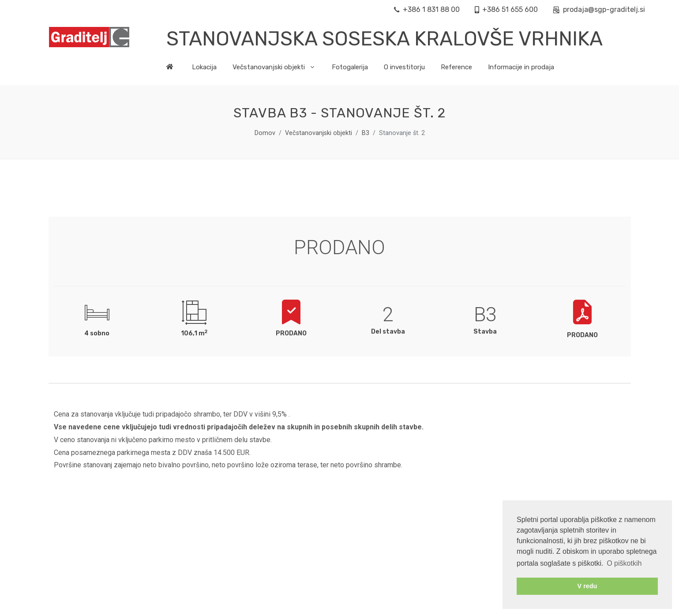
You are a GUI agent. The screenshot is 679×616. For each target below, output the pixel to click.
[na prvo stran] (175, 69)
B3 (366, 133)
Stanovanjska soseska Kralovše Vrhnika (385, 39)
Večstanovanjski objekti (319, 133)
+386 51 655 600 (506, 10)
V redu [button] (587, 586)
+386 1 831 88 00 (427, 10)
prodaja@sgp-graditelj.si (599, 10)
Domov (265, 133)
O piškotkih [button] (624, 563)
